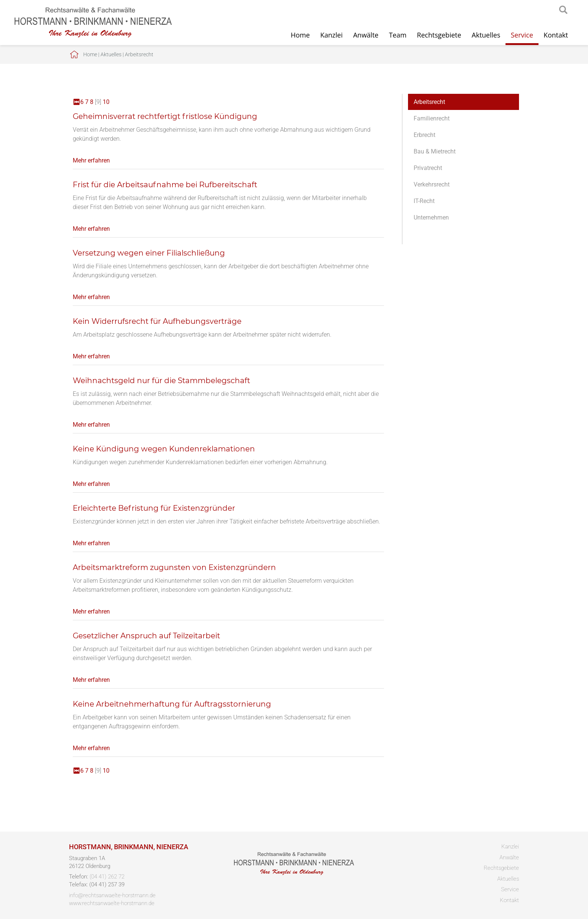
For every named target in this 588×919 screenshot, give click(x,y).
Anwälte (366, 35)
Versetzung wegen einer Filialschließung (149, 253)
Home (300, 35)
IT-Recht (424, 201)
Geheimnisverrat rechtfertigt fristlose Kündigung (165, 116)
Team (398, 35)
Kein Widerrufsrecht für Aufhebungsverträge (157, 321)
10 (106, 102)
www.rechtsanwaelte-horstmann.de (112, 903)
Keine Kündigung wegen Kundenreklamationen (164, 449)
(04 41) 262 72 (107, 877)
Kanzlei (331, 35)
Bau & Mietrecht (435, 151)
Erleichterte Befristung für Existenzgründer (154, 508)
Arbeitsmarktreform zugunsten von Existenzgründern (174, 567)
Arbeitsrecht (139, 54)
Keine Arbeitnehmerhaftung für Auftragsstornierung (172, 704)
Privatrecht (428, 168)
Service (522, 35)
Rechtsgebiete (439, 35)
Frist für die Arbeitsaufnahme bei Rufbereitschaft (165, 185)
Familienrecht (432, 118)
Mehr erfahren (91, 160)
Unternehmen (431, 217)
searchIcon (563, 10)
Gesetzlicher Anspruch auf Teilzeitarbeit (146, 636)
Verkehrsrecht (432, 184)
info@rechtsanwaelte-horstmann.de (112, 895)
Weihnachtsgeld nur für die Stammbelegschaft (161, 381)
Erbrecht (424, 135)
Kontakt (556, 35)
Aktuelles (486, 35)
